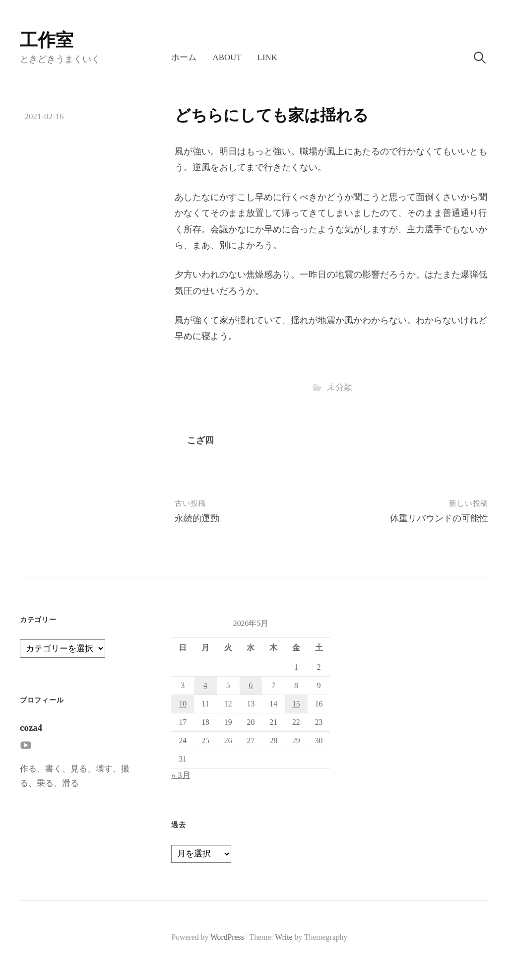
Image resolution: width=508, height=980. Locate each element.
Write (284, 937)
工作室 (47, 40)
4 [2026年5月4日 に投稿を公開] (205, 685)
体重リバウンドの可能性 (439, 518)
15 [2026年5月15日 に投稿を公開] (296, 704)
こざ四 (200, 440)
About (227, 57)
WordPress (227, 937)
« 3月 (181, 775)
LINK (267, 57)
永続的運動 (197, 518)
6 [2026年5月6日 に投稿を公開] (251, 685)
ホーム (184, 57)
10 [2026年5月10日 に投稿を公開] (183, 704)
